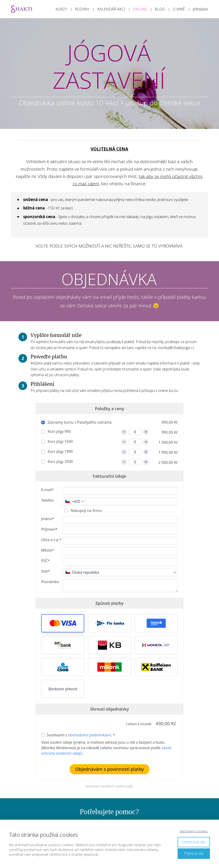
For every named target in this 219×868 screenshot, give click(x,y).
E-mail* (47, 490)
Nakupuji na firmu (86, 511)
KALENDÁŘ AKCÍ (111, 9)
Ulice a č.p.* (51, 540)
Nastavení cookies (194, 831)
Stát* (46, 571)
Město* (47, 550)
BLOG (160, 9)
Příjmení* (49, 529)
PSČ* (45, 561)
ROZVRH (82, 9)
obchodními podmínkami (90, 735)
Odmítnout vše (194, 842)
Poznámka (50, 582)
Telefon (47, 500)
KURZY (61, 9)
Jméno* (48, 519)
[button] (63, 623)
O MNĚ (179, 9)
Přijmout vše (194, 853)
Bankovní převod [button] (63, 689)
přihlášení (200, 9)
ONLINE (140, 9)
